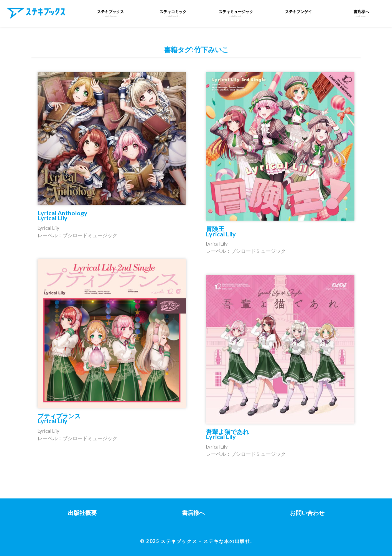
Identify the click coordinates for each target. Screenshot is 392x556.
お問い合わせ (307, 513)
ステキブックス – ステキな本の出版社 (205, 541)
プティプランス (59, 418)
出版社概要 (82, 513)
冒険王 (221, 231)
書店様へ (193, 513)
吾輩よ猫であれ (227, 434)
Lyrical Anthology (63, 215)
